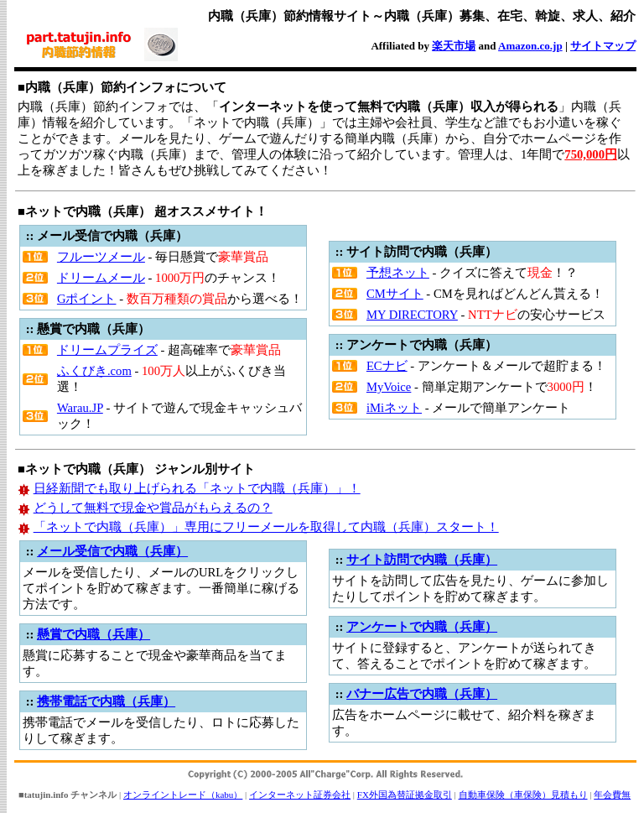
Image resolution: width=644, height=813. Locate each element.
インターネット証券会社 (300, 795)
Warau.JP (80, 408)
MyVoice (389, 387)
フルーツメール (101, 257)
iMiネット (394, 408)
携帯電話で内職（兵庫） (106, 701)
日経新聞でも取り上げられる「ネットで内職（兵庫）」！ (197, 488)
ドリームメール (101, 278)
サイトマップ (603, 46)
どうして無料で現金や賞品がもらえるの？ (153, 508)
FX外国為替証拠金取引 (405, 795)
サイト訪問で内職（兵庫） (422, 560)
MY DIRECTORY (412, 315)
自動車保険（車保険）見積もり (523, 795)
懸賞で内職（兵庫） (93, 634)
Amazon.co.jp (530, 46)
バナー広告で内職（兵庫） (422, 694)
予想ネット (398, 273)
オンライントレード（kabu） (183, 795)
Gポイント (87, 299)
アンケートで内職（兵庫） (422, 627)
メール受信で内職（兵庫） (112, 551)
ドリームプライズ (107, 350)
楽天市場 (454, 46)
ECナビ (387, 366)
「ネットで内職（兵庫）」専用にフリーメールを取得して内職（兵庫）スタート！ (266, 527)
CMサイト (395, 294)
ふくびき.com (94, 371)
